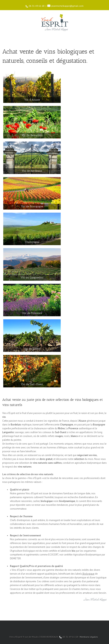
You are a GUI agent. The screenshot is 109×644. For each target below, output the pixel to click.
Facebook (54, 626)
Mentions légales (89, 637)
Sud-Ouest (61, 432)
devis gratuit (46, 459)
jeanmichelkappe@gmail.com (67, 6)
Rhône (61, 428)
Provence (73, 428)
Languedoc (8, 432)
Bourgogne (99, 425)
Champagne (67, 425)
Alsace (82, 421)
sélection (79, 459)
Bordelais (16, 425)
